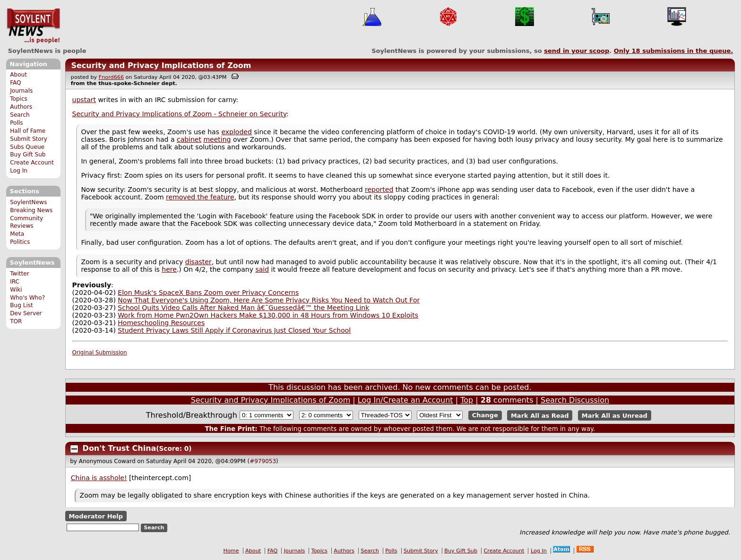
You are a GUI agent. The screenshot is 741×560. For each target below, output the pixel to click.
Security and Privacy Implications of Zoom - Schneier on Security (179, 114)
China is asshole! (99, 478)
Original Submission (100, 353)
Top (467, 400)
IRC (15, 282)
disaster (198, 262)
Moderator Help (96, 516)
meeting (217, 139)
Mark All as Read (540, 415)
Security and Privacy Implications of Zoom (161, 65)
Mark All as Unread (615, 415)
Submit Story (29, 139)
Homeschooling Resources (161, 323)
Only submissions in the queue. (674, 51)
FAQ (15, 83)
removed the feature (200, 197)
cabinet (189, 139)
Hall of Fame (28, 131)
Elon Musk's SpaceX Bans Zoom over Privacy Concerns (208, 293)
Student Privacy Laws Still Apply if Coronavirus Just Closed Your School (234, 330)
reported (379, 190)
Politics (20, 242)
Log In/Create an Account (405, 400)
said (262, 269)
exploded (236, 132)
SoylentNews (33, 26)
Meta (17, 234)
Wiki (16, 290)
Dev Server (26, 313)
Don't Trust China (120, 448)
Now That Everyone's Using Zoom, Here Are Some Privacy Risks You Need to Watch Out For (269, 300)
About (18, 75)
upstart (84, 100)
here (169, 269)
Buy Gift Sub (28, 155)
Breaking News (31, 210)
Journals (21, 91)
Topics (19, 99)
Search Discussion (575, 400)
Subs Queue (27, 147)
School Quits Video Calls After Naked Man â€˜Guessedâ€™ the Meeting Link (243, 308)
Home (231, 551)
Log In (19, 171)
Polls (16, 123)
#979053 (263, 461)
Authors (21, 107)
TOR (16, 321)
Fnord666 (111, 77)
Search (20, 115)
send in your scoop (577, 51)
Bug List (22, 305)
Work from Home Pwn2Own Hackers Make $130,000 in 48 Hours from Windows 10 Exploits (268, 315)
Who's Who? (27, 298)
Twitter (19, 274)
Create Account (32, 163)
